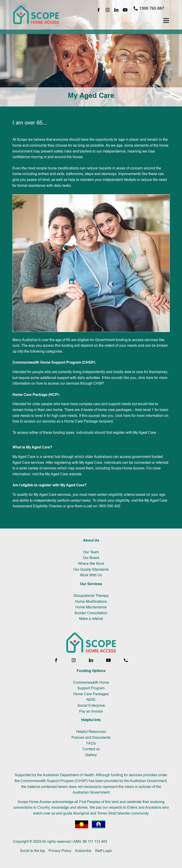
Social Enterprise (91, 706)
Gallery (91, 755)
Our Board (91, 558)
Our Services (91, 584)
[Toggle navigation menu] (166, 21)
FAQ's (91, 744)
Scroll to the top (33, 851)
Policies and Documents (91, 738)
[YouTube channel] (125, 10)
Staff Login (104, 851)
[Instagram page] (108, 10)
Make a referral (91, 619)
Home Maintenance (91, 607)
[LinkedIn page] (116, 10)
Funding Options (91, 671)
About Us (91, 541)
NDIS (91, 700)
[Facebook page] (99, 10)
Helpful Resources (91, 732)
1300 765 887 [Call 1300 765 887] (149, 8)
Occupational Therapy (91, 596)
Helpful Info (91, 720)
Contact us (91, 749)
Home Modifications (91, 602)
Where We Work (91, 564)
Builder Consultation (91, 613)
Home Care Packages (91, 694)
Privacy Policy (60, 851)
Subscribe (83, 851)
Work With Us (91, 575)
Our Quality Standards (91, 570)
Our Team (91, 552)
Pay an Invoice (91, 712)
